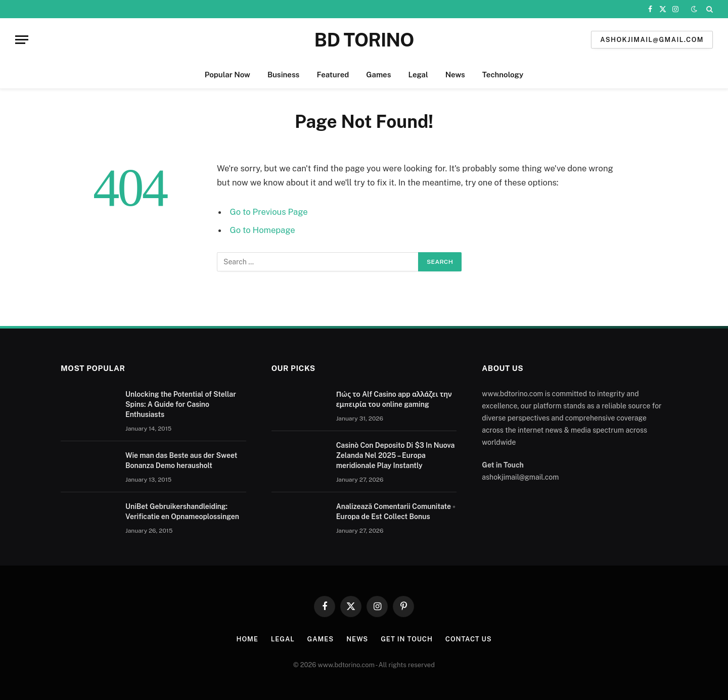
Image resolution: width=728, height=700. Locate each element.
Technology (503, 75)
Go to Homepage (263, 230)
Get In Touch (407, 639)
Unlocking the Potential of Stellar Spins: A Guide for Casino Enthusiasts (181, 404)
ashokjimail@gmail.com (652, 40)
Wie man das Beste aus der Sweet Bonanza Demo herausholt (181, 460)
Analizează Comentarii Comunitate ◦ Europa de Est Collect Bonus (396, 511)
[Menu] (22, 40)
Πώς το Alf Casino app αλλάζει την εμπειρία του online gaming (394, 399)
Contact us (469, 639)
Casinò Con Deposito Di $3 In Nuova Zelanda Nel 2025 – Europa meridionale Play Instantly (396, 455)
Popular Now (227, 75)
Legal (418, 75)
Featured (333, 75)
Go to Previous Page (269, 212)
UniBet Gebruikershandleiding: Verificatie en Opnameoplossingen (182, 511)
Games (378, 75)
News (455, 75)
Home (247, 639)
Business (284, 75)
